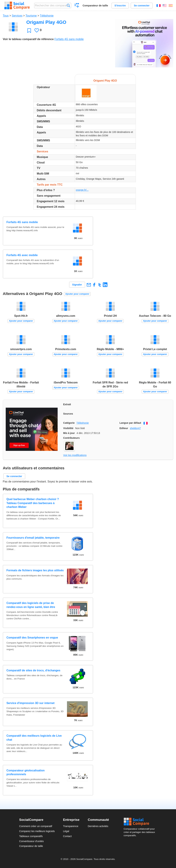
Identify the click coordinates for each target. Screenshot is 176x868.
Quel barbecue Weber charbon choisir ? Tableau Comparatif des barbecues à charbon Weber (33, 503)
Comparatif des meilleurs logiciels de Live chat (34, 738)
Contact (67, 836)
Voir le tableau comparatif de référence (28, 39)
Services (17, 16)
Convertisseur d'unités (31, 841)
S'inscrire (120, 6)
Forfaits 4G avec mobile (22, 255)
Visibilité (68, 428)
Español (171, 6)
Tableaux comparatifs (31, 836)
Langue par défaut (130, 423)
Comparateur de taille (95, 6)
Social (140, 822)
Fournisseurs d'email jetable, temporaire (33, 538)
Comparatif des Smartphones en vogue (32, 638)
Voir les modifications (75, 455)
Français (159, 6)
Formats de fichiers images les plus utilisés (35, 570)
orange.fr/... (82, 190)
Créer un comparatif (77, 6)
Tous (6, 16)
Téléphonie (47, 16)
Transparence (71, 826)
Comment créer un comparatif (36, 826)
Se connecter (142, 6)
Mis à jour (69, 433)
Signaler (77, 285)
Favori (29, 31)
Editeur (124, 428)
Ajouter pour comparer (77, 294)
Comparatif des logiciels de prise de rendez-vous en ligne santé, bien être (31, 605)
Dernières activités (98, 826)
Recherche (68, 5)
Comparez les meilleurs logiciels (37, 831)
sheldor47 (135, 428)
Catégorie (69, 423)
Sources (68, 414)
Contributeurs (71, 438)
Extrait (67, 404)
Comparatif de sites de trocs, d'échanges (33, 670)
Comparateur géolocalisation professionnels (26, 772)
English (165, 6)
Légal (66, 831)
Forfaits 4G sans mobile (69, 39)
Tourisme (31, 16)
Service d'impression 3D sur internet (30, 703)
